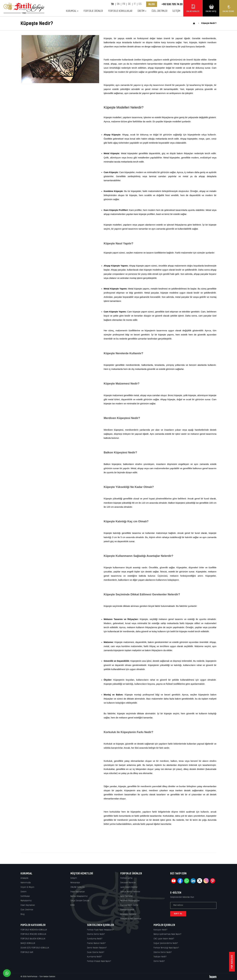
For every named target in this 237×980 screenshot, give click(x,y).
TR (112, 4)
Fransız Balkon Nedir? (96, 943)
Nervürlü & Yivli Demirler (131, 919)
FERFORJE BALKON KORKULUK (33, 939)
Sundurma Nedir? (95, 939)
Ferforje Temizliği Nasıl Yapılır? (166, 948)
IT (135, 4)
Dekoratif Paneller (128, 883)
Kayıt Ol (178, 914)
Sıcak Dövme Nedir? (96, 952)
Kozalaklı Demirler (128, 914)
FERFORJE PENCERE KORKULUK (33, 934)
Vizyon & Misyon (27, 887)
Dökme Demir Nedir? (163, 952)
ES (140, 4)
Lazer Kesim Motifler (129, 887)
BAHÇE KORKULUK (28, 943)
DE (129, 4)
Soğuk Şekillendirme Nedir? (166, 943)
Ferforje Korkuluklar (120, 11)
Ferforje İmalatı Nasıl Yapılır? (99, 961)
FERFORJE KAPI (27, 952)
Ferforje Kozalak (127, 910)
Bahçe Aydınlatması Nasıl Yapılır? (167, 934)
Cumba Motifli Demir (129, 905)
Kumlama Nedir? (94, 957)
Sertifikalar (25, 896)
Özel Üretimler (159, 11)
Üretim (141, 11)
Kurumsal (71, 11)
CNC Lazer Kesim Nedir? (164, 939)
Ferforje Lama (126, 878)
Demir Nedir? (159, 961)
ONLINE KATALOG (78, 887)
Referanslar (75, 883)
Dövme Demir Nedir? (96, 934)
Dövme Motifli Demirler (130, 892)
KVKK (73, 905)
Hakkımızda (26, 883)
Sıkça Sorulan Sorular (80, 901)
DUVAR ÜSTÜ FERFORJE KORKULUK (35, 948)
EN (118, 4)
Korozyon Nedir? (160, 930)
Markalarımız (26, 901)
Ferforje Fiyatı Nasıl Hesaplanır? (100, 930)
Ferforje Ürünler (93, 11)
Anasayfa (24, 878)
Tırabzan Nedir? (160, 957)
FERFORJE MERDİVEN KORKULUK (34, 930)
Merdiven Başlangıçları (130, 901)
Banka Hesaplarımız (79, 896)
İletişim (176, 11)
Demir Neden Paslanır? (97, 948)
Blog (152, 4)
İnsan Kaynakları (28, 905)
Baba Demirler (127, 896)
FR (124, 4)
